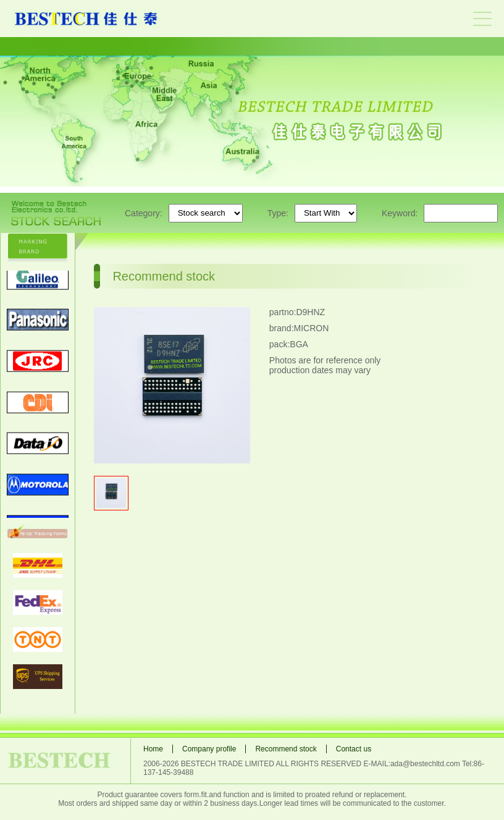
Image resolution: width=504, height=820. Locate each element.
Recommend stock (286, 749)
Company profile (209, 749)
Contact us (354, 749)
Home (153, 749)
